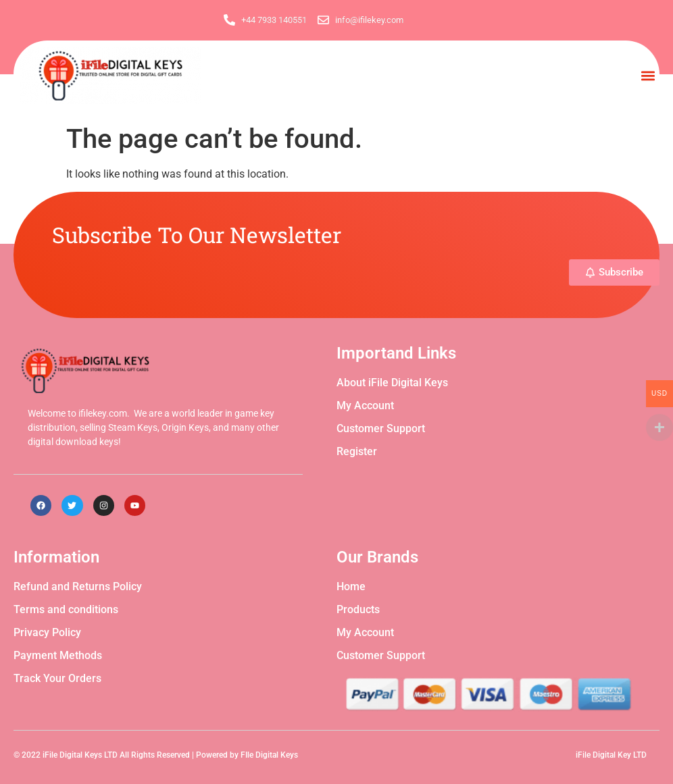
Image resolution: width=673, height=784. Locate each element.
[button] (648, 75)
